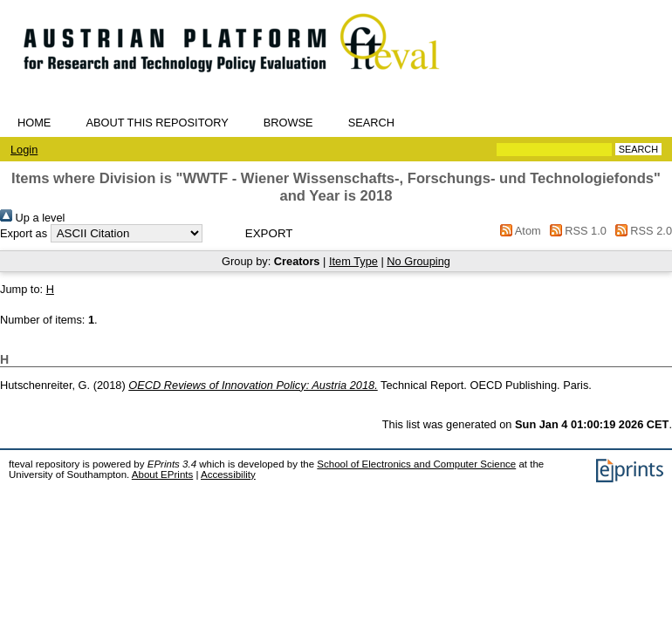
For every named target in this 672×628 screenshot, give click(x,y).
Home (34, 123)
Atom (518, 231)
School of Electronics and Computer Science (416, 464)
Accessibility (228, 474)
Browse (288, 123)
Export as (24, 233)
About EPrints (162, 474)
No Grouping (418, 261)
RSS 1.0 (575, 231)
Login (24, 150)
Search (371, 123)
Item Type (353, 261)
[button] (269, 233)
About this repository (157, 123)
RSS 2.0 (641, 231)
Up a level (32, 218)
